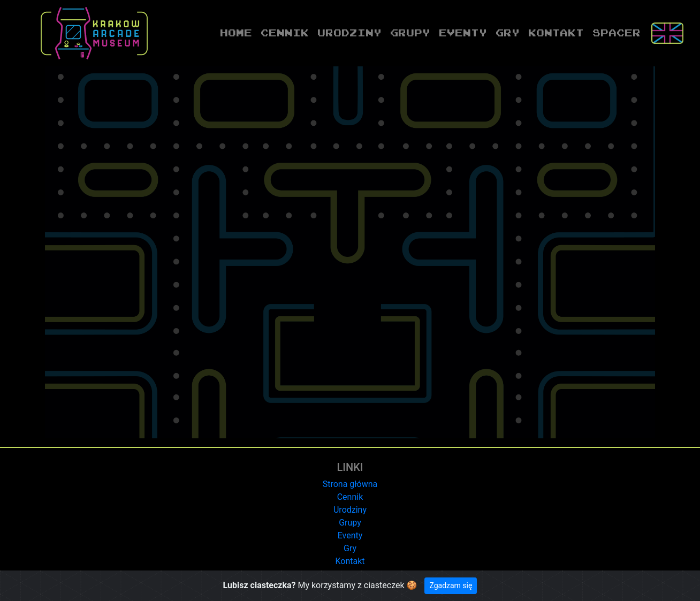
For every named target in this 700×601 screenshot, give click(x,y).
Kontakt (556, 33)
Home (238, 32)
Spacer (617, 33)
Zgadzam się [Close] (451, 585)
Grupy (410, 33)
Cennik (285, 33)
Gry (508, 33)
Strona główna (350, 484)
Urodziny (349, 33)
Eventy (463, 33)
